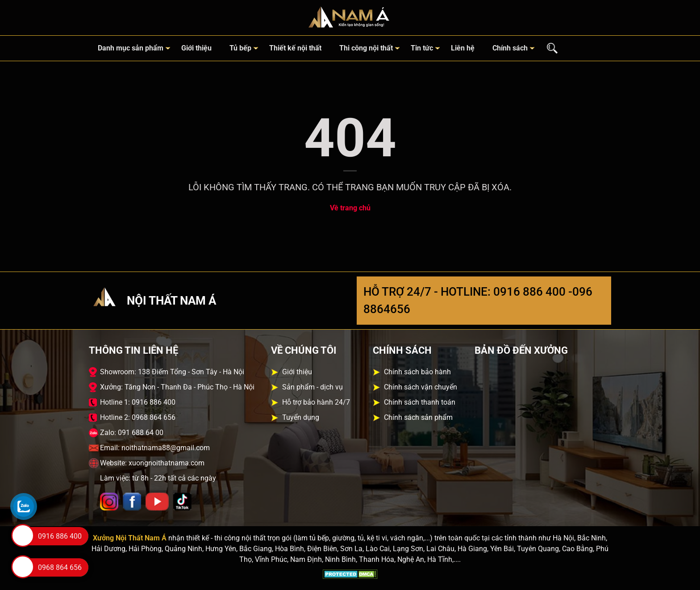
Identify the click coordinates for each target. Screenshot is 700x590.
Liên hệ (463, 48)
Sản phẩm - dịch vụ (312, 387)
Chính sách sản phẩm (418, 417)
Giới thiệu (196, 48)
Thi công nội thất (366, 48)
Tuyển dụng (301, 417)
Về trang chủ (350, 208)
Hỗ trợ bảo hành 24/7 (316, 402)
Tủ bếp (240, 48)
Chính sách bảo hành (417, 372)
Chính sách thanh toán (420, 402)
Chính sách (510, 48)
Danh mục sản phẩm (131, 48)
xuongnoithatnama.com (167, 463)
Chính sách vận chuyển (421, 387)
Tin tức (422, 48)
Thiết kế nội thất (295, 48)
